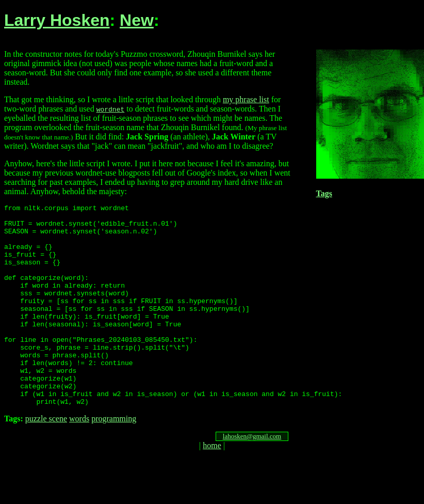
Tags (324, 193)
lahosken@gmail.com (252, 476)
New (137, 20)
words (79, 459)
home (212, 486)
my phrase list (246, 99)
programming (114, 459)
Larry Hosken (57, 20)
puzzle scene (46, 459)
